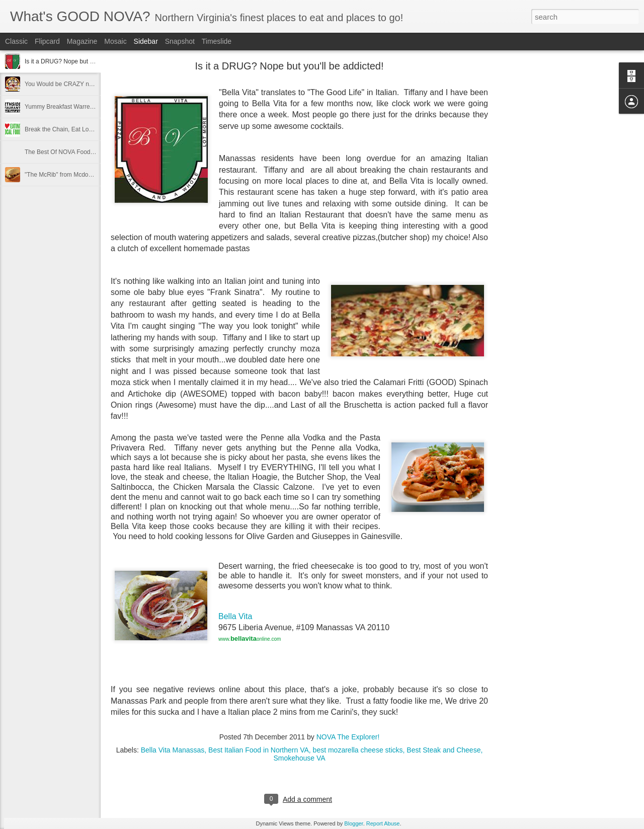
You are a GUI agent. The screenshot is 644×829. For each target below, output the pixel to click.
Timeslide (217, 41)
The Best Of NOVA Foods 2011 (67, 152)
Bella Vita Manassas (173, 750)
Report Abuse (383, 823)
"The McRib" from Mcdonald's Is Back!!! (77, 175)
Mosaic (115, 41)
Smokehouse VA (299, 758)
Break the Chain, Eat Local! (61, 129)
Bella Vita (236, 616)
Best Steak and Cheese (444, 750)
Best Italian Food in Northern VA (259, 750)
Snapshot (180, 41)
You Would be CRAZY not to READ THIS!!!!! (84, 84)
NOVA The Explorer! (348, 737)
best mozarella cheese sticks (358, 750)
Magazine (82, 41)
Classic (16, 41)
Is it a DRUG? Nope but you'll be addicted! (81, 61)
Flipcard (47, 41)
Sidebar (146, 41)
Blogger (353, 823)
